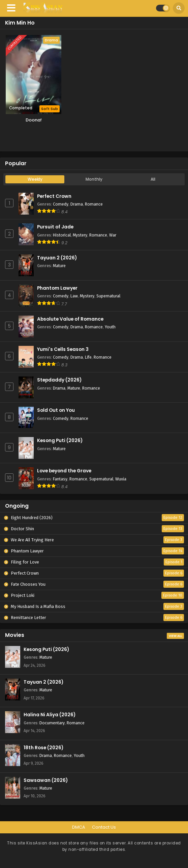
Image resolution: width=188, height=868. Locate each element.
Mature (59, 266)
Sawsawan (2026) (46, 780)
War (113, 235)
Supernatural (108, 296)
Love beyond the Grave (64, 471)
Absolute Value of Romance (70, 319)
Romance (94, 204)
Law (74, 296)
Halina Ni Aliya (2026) (50, 715)
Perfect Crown (54, 196)
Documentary (52, 723)
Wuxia (121, 479)
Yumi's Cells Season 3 (63, 349)
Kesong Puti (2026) (60, 441)
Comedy (61, 204)
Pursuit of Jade (55, 227)
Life (88, 357)
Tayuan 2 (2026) (57, 258)
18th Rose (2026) (43, 748)
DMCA (79, 827)
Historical (62, 235)
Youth (110, 327)
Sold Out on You (56, 410)
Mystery (80, 235)
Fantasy (60, 479)
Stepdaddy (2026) (59, 380)
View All (175, 636)
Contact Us (104, 827)
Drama (77, 204)
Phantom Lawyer (57, 288)
